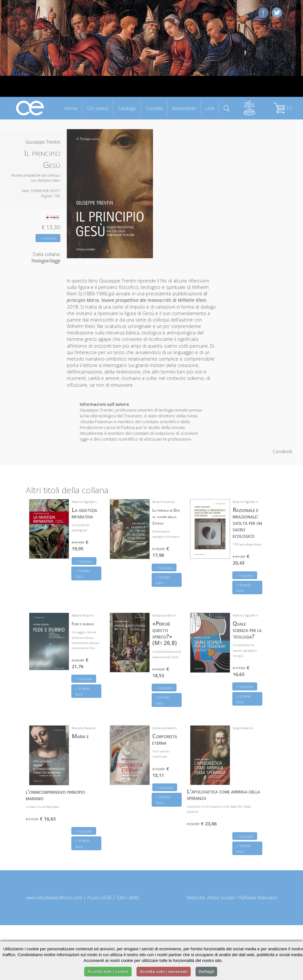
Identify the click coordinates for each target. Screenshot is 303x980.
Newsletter (184, 108)
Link (210, 108)
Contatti (154, 108)
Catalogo (127, 108)
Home (71, 108)
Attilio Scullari (221, 898)
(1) (283, 108)
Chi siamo (98, 108)
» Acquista (48, 238)
